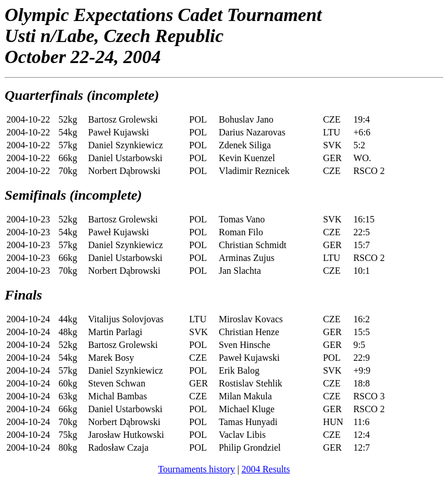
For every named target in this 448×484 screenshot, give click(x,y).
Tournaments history (197, 469)
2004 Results (266, 469)
